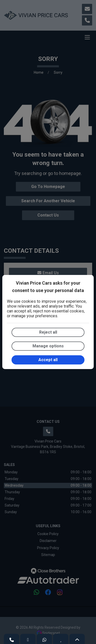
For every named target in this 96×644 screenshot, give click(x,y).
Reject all (48, 332)
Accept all (48, 360)
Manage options (48, 346)
